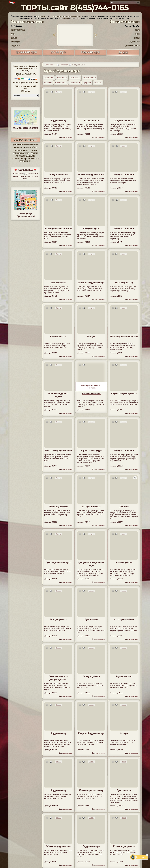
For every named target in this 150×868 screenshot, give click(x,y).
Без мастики (48, 82)
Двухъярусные (62, 77)
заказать (66, 18)
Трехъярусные (75, 77)
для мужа (26, 150)
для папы (34, 150)
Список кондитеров (18, 30)
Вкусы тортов (134, 42)
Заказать (58, 92)
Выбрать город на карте (26, 128)
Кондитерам (15, 42)
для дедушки (31, 156)
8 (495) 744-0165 (25, 74)
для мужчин (18, 150)
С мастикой (98, 82)
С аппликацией (75, 82)
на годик (28, 144)
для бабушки (20, 156)
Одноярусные (49, 77)
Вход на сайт (16, 45)
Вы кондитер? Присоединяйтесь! (26, 215)
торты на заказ (41, 16)
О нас (137, 30)
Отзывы (14, 38)
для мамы (34, 153)
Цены (13, 34)
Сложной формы (61, 82)
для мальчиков (19, 144)
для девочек (18, 147)
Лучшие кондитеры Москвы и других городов (67, 16)
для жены (26, 153)
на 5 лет (35, 144)
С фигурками (87, 82)
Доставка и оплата (132, 45)
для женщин (18, 153)
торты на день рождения (25, 140)
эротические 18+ (25, 161)
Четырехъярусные (89, 77)
